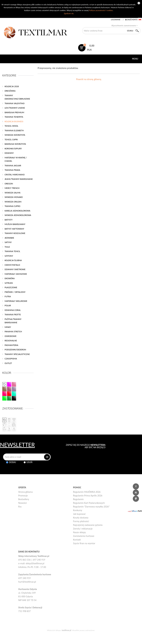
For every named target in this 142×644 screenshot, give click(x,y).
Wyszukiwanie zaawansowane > (124, 25)
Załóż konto (132, 20)
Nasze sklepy (79, 532)
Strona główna (25, 492)
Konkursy (78, 510)
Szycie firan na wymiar (84, 543)
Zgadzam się (69, 13)
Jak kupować (79, 514)
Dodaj (13, 462)
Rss (20, 507)
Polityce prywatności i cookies (101, 10)
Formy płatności (81, 521)
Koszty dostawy (81, 518)
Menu (135, 59)
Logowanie (116, 20)
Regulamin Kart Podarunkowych (89, 503)
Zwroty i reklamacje (83, 529)
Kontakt (77, 540)
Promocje (23, 496)
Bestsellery (24, 499)
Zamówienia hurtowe (84, 536)
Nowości (22, 503)
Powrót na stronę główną (89, 79)
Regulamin (78, 499)
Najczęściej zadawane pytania (88, 525)
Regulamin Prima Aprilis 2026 (88, 496)
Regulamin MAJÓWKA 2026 (87, 492)
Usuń (29, 462)
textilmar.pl (66, 630)
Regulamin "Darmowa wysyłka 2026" (91, 507)
